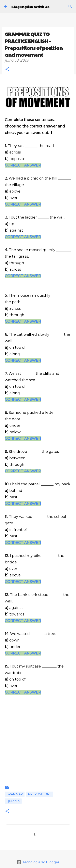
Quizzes (13, 801)
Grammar (15, 794)
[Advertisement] (38, 747)
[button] (7, 70)
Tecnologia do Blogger (38, 862)
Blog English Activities (30, 7)
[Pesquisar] (70, 7)
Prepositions (40, 794)
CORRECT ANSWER (23, 165)
